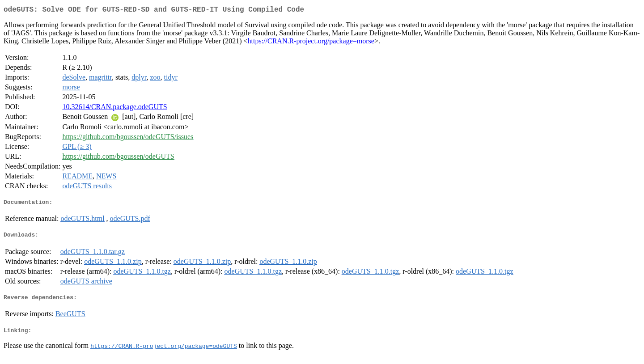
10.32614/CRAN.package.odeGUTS (114, 108)
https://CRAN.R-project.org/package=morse (311, 43)
